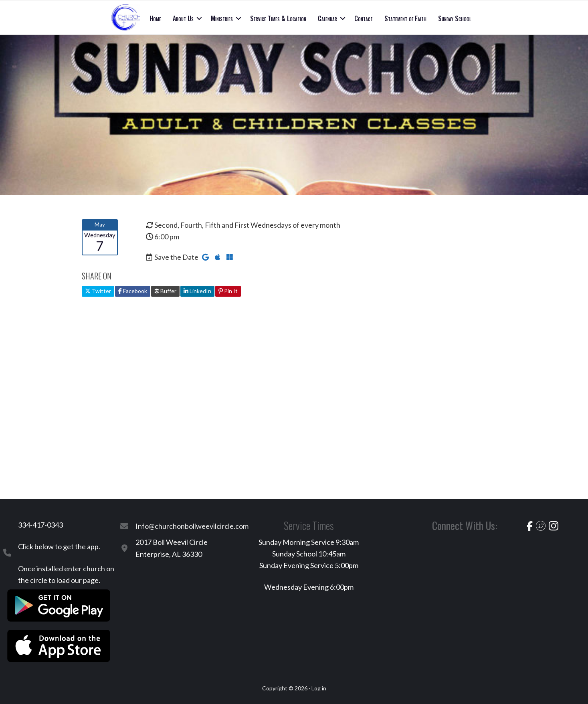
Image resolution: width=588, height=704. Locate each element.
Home (155, 18)
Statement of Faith (405, 18)
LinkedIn (197, 291)
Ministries (222, 18)
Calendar (327, 18)
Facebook (133, 291)
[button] (199, 18)
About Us (183, 18)
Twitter (98, 291)
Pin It (228, 291)
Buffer (165, 291)
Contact (364, 18)
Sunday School (455, 18)
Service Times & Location (278, 18)
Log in (319, 688)
